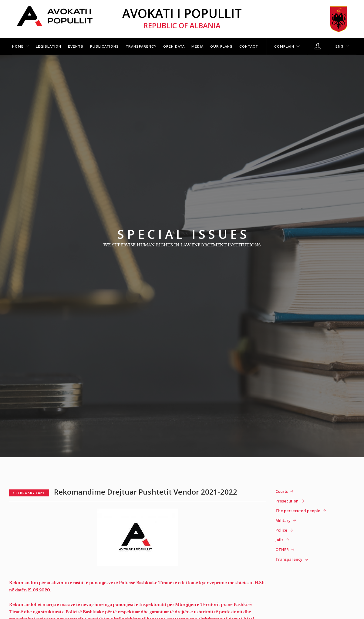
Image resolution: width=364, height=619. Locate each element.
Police (281, 530)
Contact (249, 47)
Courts (282, 491)
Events (76, 47)
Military (283, 520)
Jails (279, 540)
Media (197, 47)
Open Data (174, 47)
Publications (104, 47)
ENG (340, 47)
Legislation (49, 47)
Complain (284, 47)
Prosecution (287, 501)
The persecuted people (298, 511)
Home (18, 47)
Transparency (141, 47)
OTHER (282, 550)
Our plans (221, 47)
